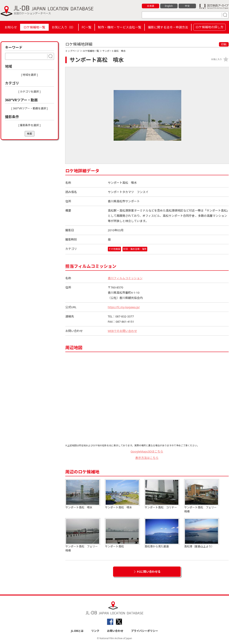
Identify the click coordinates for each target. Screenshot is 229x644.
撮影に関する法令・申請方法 (168, 27)
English (169, 6)
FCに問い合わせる (149, 572)
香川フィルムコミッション (125, 278)
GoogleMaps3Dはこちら (147, 451)
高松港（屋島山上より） (202, 533)
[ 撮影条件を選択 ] (29, 125)
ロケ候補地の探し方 (209, 27)
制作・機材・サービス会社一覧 (120, 27)
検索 (30, 134)
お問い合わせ (115, 631)
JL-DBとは (77, 631)
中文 (187, 6)
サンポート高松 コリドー (162, 494)
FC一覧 (87, 27)
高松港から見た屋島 (162, 533)
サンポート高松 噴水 (83, 494)
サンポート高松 (122, 533)
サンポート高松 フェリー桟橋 (202, 496)
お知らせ (11, 27)
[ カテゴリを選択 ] (29, 91)
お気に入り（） (63, 27)
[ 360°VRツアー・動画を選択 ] (29, 108)
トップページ (72, 51)
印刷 (224, 44)
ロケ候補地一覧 (34, 27)
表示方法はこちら (147, 458)
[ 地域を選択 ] (29, 75)
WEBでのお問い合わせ (123, 331)
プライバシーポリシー (145, 631)
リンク (95, 631)
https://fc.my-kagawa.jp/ (124, 307)
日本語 (150, 6)
